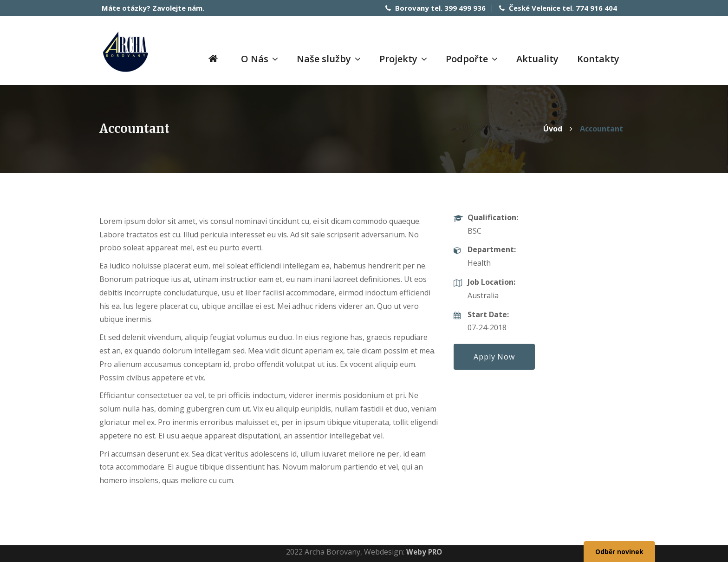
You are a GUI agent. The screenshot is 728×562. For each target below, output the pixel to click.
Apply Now (494, 355)
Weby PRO (424, 550)
